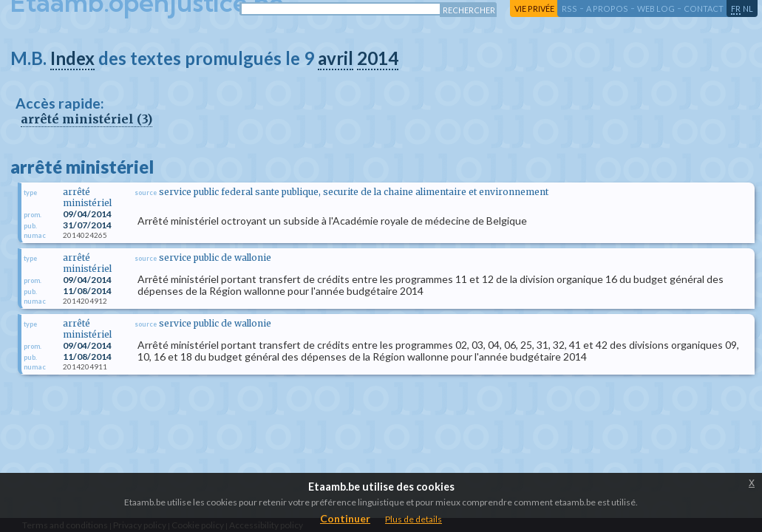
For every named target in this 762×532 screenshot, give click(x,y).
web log (656, 8)
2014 (378, 58)
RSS (569, 8)
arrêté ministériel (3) (86, 119)
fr (736, 8)
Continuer (345, 518)
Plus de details (414, 519)
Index (72, 58)
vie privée (534, 8)
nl (748, 8)
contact (704, 8)
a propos (607, 8)
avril (336, 58)
